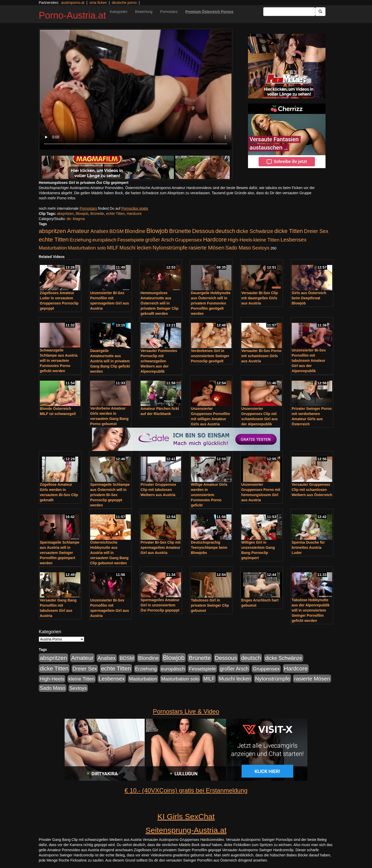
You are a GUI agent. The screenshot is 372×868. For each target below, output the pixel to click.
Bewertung (144, 12)
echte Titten (115, 214)
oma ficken (98, 3)
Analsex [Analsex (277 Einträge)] (99, 231)
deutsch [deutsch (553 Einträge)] (225, 231)
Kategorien (119, 12)
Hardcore (134, 214)
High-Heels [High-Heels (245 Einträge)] (240, 240)
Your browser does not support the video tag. (136, 90)
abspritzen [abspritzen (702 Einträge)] (52, 231)
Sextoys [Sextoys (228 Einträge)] (261, 248)
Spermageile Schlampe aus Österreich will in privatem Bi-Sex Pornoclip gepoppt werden (110, 495)
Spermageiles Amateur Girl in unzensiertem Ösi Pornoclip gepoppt (160, 605)
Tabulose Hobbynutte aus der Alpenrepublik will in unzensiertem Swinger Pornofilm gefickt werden (311, 610)
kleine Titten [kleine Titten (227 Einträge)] (266, 240)
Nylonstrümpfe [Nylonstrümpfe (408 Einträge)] (170, 248)
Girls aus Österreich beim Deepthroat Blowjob (309, 298)
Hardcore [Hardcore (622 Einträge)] (215, 240)
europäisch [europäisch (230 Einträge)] (104, 240)
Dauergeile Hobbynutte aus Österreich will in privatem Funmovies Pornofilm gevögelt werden (211, 303)
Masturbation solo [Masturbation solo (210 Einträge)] (87, 248)
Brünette (97, 214)
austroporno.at (73, 3)
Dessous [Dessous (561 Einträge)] (203, 231)
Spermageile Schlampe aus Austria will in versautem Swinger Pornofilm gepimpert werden (60, 553)
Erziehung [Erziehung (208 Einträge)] (81, 240)
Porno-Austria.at (72, 15)
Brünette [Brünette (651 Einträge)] (180, 231)
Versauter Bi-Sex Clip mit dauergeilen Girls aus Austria (260, 298)
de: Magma (76, 219)
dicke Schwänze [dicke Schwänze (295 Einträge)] (255, 231)
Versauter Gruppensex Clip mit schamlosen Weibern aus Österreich (312, 490)
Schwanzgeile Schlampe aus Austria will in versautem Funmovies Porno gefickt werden (59, 361)
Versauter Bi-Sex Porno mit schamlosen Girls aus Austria (261, 356)
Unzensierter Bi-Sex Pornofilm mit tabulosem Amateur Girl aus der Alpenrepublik (309, 361)
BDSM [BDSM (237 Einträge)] (116, 231)
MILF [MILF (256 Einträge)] (113, 248)
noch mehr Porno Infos (57, 198)
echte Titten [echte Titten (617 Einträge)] (54, 240)
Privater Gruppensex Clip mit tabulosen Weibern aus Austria (158, 490)
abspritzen (65, 214)
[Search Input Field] (289, 12)
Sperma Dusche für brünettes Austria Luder (308, 548)
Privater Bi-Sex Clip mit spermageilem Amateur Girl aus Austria (161, 548)
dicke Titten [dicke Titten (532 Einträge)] (289, 231)
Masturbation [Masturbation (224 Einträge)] (53, 248)
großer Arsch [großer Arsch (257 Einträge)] (160, 240)
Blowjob (82, 214)
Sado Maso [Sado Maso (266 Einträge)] (238, 248)
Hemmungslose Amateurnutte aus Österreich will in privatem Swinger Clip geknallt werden (160, 303)
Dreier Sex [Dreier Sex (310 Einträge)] (316, 231)
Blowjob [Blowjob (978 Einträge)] (157, 231)
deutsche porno (124, 3)
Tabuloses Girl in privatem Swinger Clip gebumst (210, 605)
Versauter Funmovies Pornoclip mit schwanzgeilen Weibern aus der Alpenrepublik (159, 361)
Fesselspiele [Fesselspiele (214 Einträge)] (131, 240)
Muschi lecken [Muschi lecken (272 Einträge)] (135, 248)
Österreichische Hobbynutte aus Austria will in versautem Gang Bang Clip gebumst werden (109, 553)
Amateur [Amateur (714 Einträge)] (78, 231)
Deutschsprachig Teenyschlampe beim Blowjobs (209, 548)
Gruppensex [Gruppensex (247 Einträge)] (188, 240)
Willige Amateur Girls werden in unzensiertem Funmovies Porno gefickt (209, 495)
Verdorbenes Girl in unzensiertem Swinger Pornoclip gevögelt (210, 356)
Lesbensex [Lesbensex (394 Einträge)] (294, 240)
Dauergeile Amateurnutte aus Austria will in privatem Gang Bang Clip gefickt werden (110, 361)
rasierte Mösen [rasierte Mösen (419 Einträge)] (207, 248)
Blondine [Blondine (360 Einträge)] (135, 231)
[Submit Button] (320, 12)
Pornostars (169, 12)
